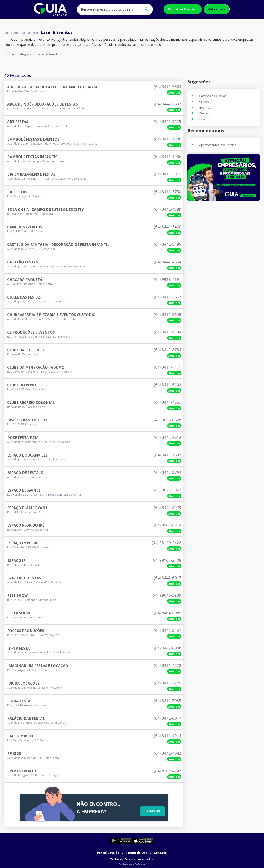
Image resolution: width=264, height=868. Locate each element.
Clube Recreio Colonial (31, 403)
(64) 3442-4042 (168, 753)
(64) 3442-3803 (168, 104)
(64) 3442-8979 (168, 508)
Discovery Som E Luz (27, 420)
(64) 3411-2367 (168, 297)
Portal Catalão (108, 853)
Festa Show (19, 613)
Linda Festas (20, 701)
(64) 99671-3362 (166, 490)
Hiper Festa (19, 648)
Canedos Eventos (25, 227)
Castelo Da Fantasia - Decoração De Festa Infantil (58, 245)
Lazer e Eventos (49, 54)
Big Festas (17, 192)
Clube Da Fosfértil (26, 350)
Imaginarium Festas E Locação (38, 666)
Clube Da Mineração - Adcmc (36, 367)
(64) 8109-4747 (168, 771)
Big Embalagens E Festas (31, 174)
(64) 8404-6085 (168, 613)
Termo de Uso (137, 853)
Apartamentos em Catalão (218, 145)
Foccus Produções (26, 631)
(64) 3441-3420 (168, 227)
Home (10, 54)
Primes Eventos (23, 771)
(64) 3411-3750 (168, 192)
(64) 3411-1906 (168, 139)
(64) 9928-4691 (168, 279)
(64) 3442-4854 (168, 262)
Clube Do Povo (22, 385)
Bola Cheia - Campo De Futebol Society (45, 209)
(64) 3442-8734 (168, 350)
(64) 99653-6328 (166, 420)
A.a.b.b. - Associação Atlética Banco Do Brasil (53, 87)
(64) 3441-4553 (168, 402)
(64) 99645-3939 (166, 595)
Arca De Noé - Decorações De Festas (42, 104)
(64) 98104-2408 (166, 560)
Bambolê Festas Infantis (32, 157)
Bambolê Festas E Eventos (33, 139)
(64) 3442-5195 (168, 244)
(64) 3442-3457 (168, 630)
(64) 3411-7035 (168, 701)
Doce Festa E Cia (23, 438)
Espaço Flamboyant (27, 508)
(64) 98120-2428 (166, 543)
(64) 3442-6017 (168, 578)
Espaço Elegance (24, 490)
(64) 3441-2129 (168, 121)
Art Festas (18, 122)
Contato (160, 853)
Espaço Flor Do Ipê (26, 525)
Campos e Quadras (213, 96)
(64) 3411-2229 (168, 683)
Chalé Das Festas (24, 297)
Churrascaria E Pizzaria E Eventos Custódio (51, 315)
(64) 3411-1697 (168, 455)
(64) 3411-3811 (168, 174)
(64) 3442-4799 (168, 209)
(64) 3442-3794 (168, 472)
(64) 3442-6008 (168, 648)
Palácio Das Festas (26, 718)
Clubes (204, 102)
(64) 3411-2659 (168, 314)
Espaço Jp (16, 560)
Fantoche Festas (24, 578)
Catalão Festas (23, 262)
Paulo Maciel (21, 736)
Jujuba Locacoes (23, 683)
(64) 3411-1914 (168, 736)
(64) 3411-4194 (168, 332)
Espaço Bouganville (27, 455)
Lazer (203, 119)
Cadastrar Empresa (183, 9)
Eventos (205, 107)
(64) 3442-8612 (168, 437)
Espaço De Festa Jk (25, 473)
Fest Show (17, 596)
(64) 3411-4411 (168, 367)
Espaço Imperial (23, 543)
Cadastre (152, 811)
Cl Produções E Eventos (31, 332)
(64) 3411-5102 (168, 385)
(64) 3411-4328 (168, 665)
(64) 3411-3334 (168, 87)
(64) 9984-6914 (168, 525)
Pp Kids (14, 754)
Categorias (217, 9)
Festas (204, 113)
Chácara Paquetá (25, 280)
